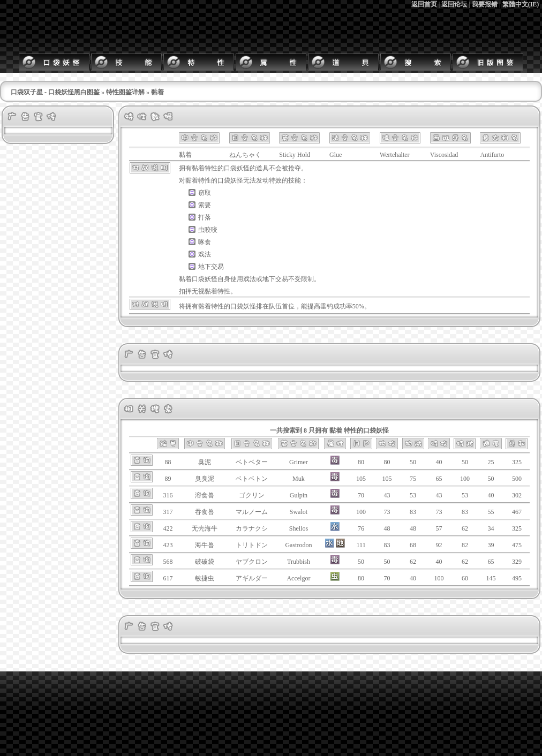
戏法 (205, 254)
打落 (205, 217)
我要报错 (485, 4)
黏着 (198, 168)
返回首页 (424, 4)
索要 (205, 205)
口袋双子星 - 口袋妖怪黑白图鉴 (55, 92)
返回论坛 (454, 4)
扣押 (185, 291)
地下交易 (211, 267)
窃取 (205, 193)
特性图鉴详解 (125, 92)
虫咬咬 (208, 230)
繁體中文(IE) (521, 4)
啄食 (205, 242)
